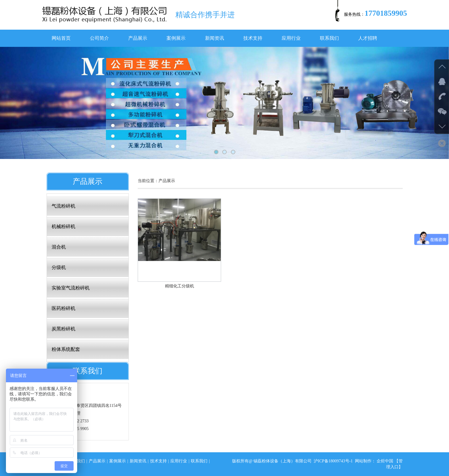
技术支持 (253, 38)
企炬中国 (385, 461)
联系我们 (329, 38)
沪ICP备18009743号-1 (333, 461)
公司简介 (99, 38)
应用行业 (291, 38)
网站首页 (61, 38)
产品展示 (138, 38)
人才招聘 (368, 38)
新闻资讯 (215, 38)
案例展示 (176, 38)
